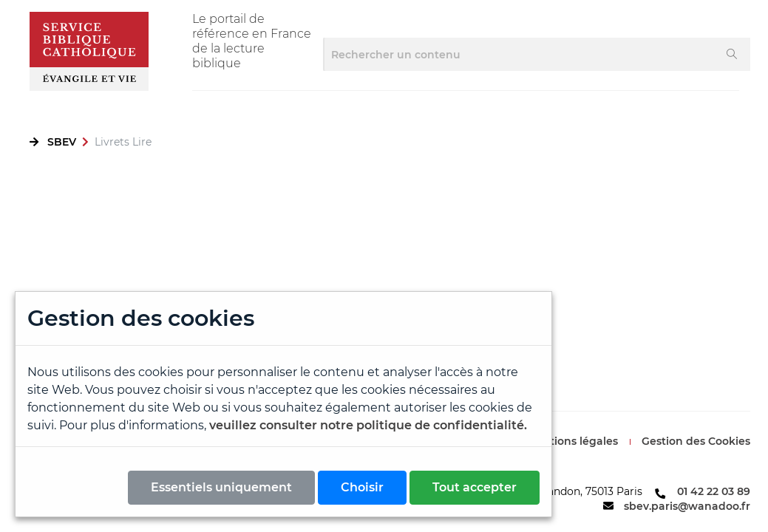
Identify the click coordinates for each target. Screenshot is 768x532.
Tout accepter (475, 487)
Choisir (362, 487)
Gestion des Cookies (696, 441)
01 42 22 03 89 (714, 491)
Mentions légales (572, 441)
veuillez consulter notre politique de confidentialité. (368, 425)
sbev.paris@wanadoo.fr (687, 506)
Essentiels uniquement (221, 487)
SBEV (62, 142)
